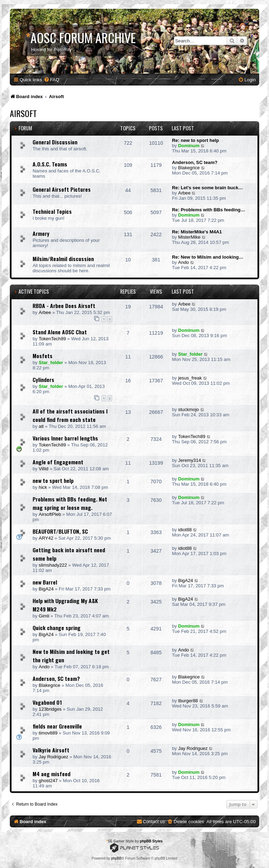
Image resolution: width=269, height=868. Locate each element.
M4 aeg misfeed (51, 774)
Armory (41, 233)
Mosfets (43, 356)
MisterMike (189, 237)
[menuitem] (51, 80)
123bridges (50, 709)
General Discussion (55, 142)
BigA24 (46, 589)
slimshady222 (53, 565)
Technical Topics (52, 211)
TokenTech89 (53, 339)
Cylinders (43, 380)
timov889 (48, 733)
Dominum (189, 146)
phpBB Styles (151, 841)
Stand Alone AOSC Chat (60, 332)
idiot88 (185, 530)
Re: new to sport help (195, 140)
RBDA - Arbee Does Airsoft (64, 306)
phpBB (116, 858)
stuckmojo (189, 409)
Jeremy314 (190, 460)
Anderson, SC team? (195, 162)
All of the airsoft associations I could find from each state (70, 415)
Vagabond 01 (47, 702)
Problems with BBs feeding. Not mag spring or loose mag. (70, 503)
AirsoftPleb (50, 514)
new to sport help (53, 480)
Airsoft (23, 113)
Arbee (184, 193)
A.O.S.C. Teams (50, 164)
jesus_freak (190, 378)
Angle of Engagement (58, 462)
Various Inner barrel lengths (65, 438)
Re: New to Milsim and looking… (208, 257)
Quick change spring (57, 628)
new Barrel (45, 582)
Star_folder (51, 363)
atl (41, 426)
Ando (184, 262)
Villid (44, 469)
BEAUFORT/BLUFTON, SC (60, 531)
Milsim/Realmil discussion (63, 259)
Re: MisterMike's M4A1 (197, 232)
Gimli (44, 616)
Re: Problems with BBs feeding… (209, 210)
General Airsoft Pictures (62, 189)
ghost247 (48, 781)
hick (43, 487)
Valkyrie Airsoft (51, 750)
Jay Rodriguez (54, 757)
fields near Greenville (57, 726)
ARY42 (46, 538)
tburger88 (188, 701)
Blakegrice (189, 168)
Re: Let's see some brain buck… (207, 188)
